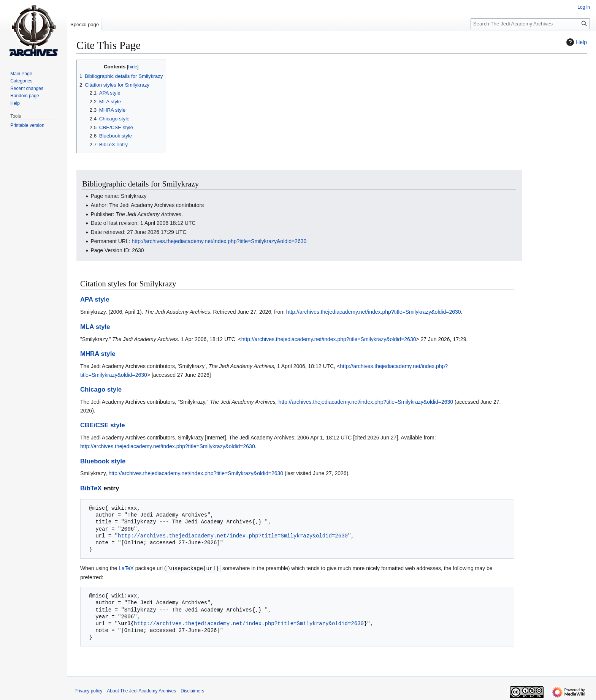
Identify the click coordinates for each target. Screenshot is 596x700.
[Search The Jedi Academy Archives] (530, 24)
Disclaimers (192, 691)
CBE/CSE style (103, 425)
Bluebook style (103, 461)
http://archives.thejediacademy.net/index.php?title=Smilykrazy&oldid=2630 (219, 241)
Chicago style (101, 390)
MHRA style (98, 354)
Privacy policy (88, 691)
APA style (95, 299)
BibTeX (91, 488)
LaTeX (126, 568)
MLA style (95, 327)
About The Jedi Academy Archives (141, 691)
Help (576, 42)
